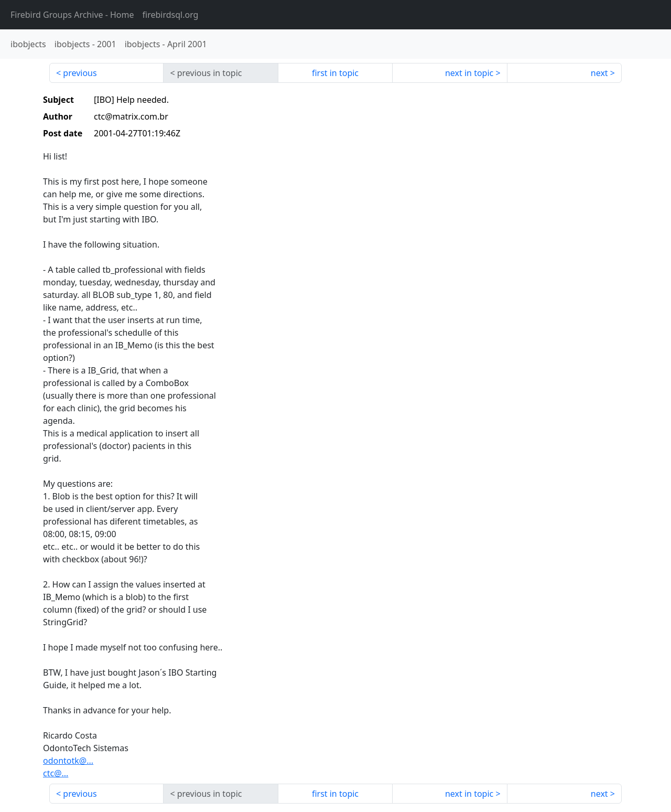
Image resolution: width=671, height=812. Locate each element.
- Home (72, 15)
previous (80, 73)
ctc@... (56, 773)
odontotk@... (68, 761)
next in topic (469, 73)
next (599, 73)
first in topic (335, 73)
